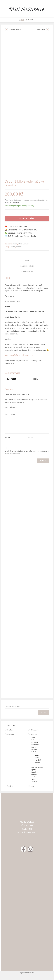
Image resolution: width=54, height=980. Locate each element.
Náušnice (26, 244)
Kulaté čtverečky (37, 767)
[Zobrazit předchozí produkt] (7, 30)
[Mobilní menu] (29, 20)
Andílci (34, 737)
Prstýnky (10, 786)
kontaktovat (9, 363)
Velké (37, 765)
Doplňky (10, 730)
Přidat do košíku (27, 218)
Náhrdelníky (35, 730)
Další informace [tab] (27, 266)
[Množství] (7, 214)
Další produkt (41, 30)
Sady (32, 786)
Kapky (34, 747)
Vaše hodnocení (12, 407)
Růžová (19, 247)
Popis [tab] (27, 261)
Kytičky (34, 770)
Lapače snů (35, 772)
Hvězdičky (35, 745)
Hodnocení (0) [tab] (27, 271)
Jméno (8, 437)
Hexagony (35, 742)
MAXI (37, 758)
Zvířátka (34, 782)
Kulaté (15, 244)
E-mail (31, 437)
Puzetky (13, 247)
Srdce (33, 779)
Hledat (44, 713)
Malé (20, 244)
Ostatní (34, 774)
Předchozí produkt (15, 30)
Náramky (11, 734)
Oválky (34, 777)
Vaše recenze (11, 414)
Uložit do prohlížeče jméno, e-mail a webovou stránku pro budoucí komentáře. (27, 452)
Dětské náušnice (37, 740)
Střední (38, 762)
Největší (38, 760)
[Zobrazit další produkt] (47, 30)
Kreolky (34, 749)
